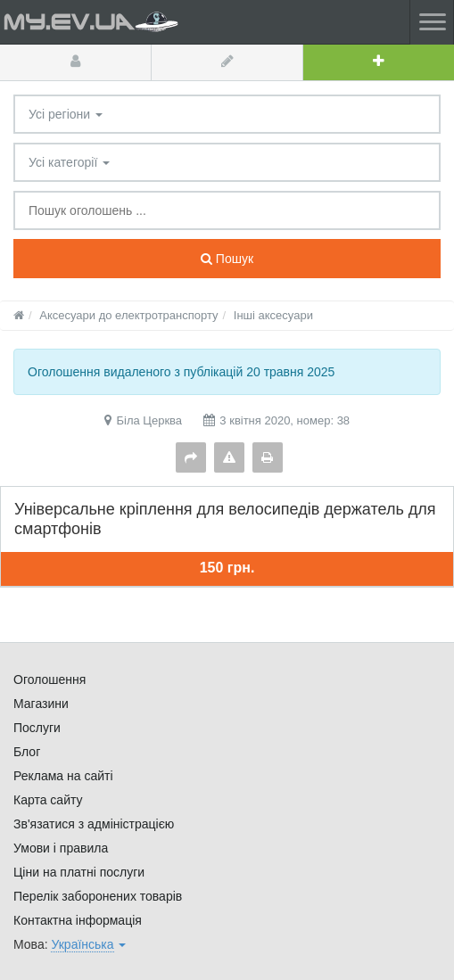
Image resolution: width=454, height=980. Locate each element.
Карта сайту (48, 800)
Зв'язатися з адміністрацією (94, 824)
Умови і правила (61, 848)
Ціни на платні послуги (79, 872)
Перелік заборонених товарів (98, 896)
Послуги (37, 728)
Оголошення (50, 679)
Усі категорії (69, 162)
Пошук (227, 259)
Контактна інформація (78, 920)
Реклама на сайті (63, 776)
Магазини (41, 704)
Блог (27, 752)
